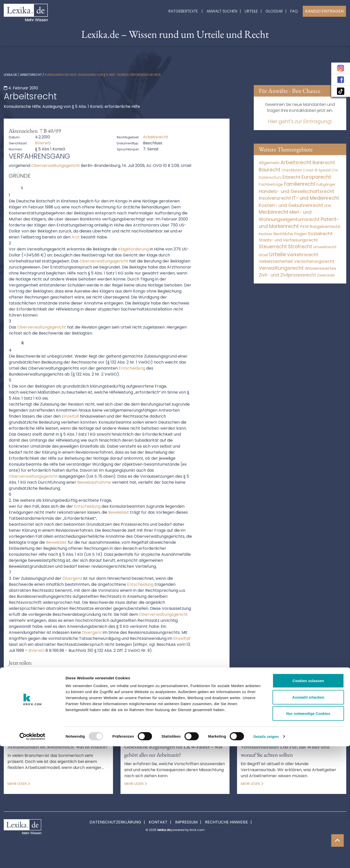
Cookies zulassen (308, 802)
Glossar (274, 11)
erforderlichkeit (207, 691)
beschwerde (115, 691)
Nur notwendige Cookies (308, 835)
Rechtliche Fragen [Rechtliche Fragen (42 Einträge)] (290, 234)
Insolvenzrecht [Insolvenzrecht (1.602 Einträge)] (275, 198)
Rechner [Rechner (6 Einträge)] (266, 234)
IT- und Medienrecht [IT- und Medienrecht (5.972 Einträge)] (316, 198)
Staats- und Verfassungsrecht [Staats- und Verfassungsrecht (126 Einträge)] (288, 240)
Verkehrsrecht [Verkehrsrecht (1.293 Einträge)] (303, 255)
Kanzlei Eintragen (324, 11)
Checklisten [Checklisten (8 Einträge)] (292, 170)
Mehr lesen (19, 784)
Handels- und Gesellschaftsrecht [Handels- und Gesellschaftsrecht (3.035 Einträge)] (296, 191)
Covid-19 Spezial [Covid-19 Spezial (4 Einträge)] (317, 170)
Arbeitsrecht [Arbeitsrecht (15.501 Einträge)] (296, 162)
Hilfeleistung (35, 697)
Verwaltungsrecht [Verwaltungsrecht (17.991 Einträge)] (281, 268)
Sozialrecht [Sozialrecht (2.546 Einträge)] (320, 234)
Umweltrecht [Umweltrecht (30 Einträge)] (325, 247)
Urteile (251, 11)
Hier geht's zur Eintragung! (300, 121)
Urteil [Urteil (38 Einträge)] (263, 255)
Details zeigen (266, 858)
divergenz (174, 691)
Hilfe (11, 697)
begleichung (60, 691)
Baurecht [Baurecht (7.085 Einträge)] (270, 170)
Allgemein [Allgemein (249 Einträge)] (269, 163)
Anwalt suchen (222, 11)
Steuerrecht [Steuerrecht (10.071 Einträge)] (273, 247)
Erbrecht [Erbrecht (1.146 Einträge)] (291, 177)
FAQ (294, 11)
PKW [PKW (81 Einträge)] (304, 227)
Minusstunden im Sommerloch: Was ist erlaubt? (58, 747)
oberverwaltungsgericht (122, 697)
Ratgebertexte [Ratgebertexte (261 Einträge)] (325, 227)
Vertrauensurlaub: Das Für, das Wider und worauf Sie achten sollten (285, 751)
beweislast (146, 691)
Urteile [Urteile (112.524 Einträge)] (277, 254)
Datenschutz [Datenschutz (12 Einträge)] (270, 177)
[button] (14, 674)
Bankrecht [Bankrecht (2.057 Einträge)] (324, 163)
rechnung (163, 697)
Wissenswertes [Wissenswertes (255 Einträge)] (320, 268)
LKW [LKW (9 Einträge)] (328, 206)
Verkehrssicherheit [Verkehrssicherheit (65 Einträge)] (276, 261)
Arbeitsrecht (31, 75)
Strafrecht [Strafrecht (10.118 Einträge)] (300, 247)
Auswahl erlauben (308, 819)
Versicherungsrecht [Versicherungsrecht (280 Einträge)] (314, 261)
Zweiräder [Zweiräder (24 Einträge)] (326, 275)
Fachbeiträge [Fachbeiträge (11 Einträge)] (271, 184)
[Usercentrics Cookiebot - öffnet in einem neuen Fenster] (32, 858)
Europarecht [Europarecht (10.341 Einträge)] (316, 177)
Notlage (82, 697)
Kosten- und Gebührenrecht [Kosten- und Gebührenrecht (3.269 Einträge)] (291, 205)
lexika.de (10, 75)
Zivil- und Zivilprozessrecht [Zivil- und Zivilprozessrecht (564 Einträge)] (287, 275)
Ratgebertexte (183, 11)
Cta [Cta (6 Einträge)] (335, 170)
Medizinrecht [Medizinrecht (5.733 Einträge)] (274, 212)
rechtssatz (191, 697)
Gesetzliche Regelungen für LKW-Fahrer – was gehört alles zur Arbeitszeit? (173, 751)
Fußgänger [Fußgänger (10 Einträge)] (326, 184)
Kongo (61, 697)
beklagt (88, 691)
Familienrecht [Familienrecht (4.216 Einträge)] (300, 184)
